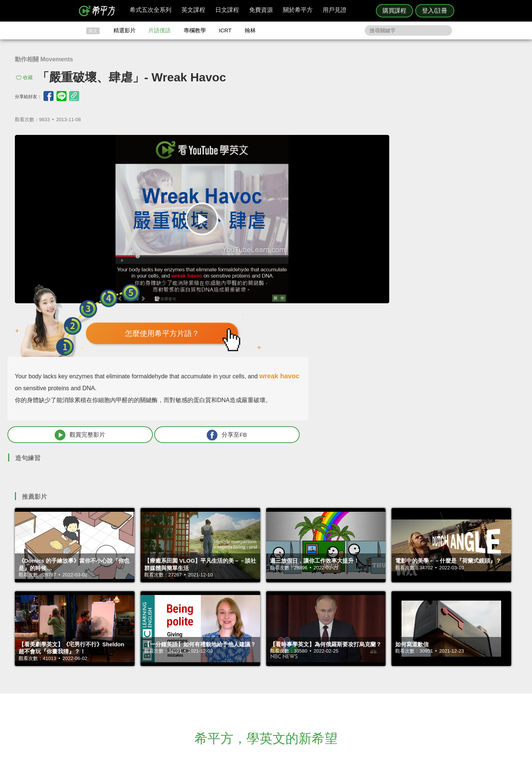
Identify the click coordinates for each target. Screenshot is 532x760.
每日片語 (275, 676)
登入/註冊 (435, 11)
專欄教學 (195, 30)
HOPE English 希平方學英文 (203, 618)
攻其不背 (275, 663)
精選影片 (125, 30)
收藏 (28, 77)
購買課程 (394, 11)
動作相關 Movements (44, 59)
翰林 (250, 30)
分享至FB (462, 283)
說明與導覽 (349, 670)
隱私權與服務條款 (356, 663)
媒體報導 (310, 683)
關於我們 (310, 676)
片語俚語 (159, 30)
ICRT (225, 30)
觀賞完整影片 (371, 283)
